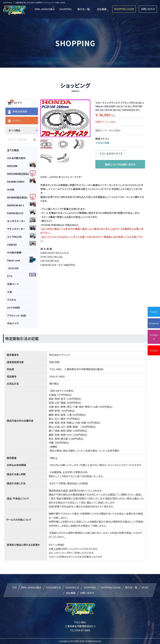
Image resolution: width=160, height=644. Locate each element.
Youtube (154, 350)
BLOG (145, 587)
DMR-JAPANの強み (45, 9)
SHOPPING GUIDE (124, 9)
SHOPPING (65, 9)
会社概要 (102, 9)
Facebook (154, 323)
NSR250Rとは (54, 587)
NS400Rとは (72, 587)
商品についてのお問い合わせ (120, 164)
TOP (14, 587)
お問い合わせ (148, 9)
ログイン (14, 121)
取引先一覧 (84, 9)
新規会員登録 (17, 112)
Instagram (154, 337)
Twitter (154, 312)
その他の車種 (102, 143)
